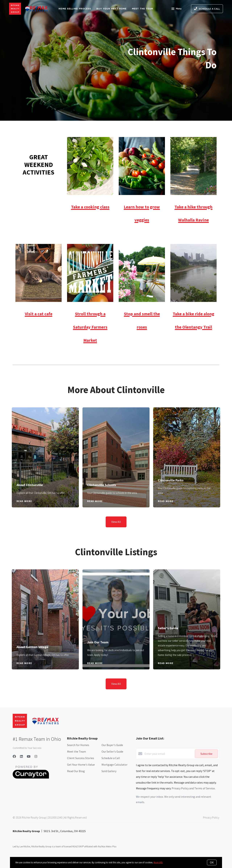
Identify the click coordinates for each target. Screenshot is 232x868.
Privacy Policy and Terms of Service (193, 788)
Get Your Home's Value (81, 765)
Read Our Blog (76, 771)
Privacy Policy (211, 817)
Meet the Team (76, 751)
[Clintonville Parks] (187, 441)
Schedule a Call (111, 758)
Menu (176, 9)
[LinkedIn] (21, 756)
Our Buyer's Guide (112, 745)
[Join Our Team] (116, 603)
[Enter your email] (169, 754)
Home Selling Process (75, 9)
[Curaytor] (31, 778)
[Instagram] (36, 756)
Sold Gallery (109, 771)
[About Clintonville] (45, 443)
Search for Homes (78, 745)
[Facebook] (14, 756)
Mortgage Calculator (114, 765)
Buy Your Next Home (111, 9)
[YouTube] (29, 756)
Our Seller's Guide (112, 751)
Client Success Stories (81, 758)
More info (158, 862)
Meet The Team (142, 9)
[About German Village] (45, 605)
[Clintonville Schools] (116, 443)
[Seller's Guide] (187, 596)
